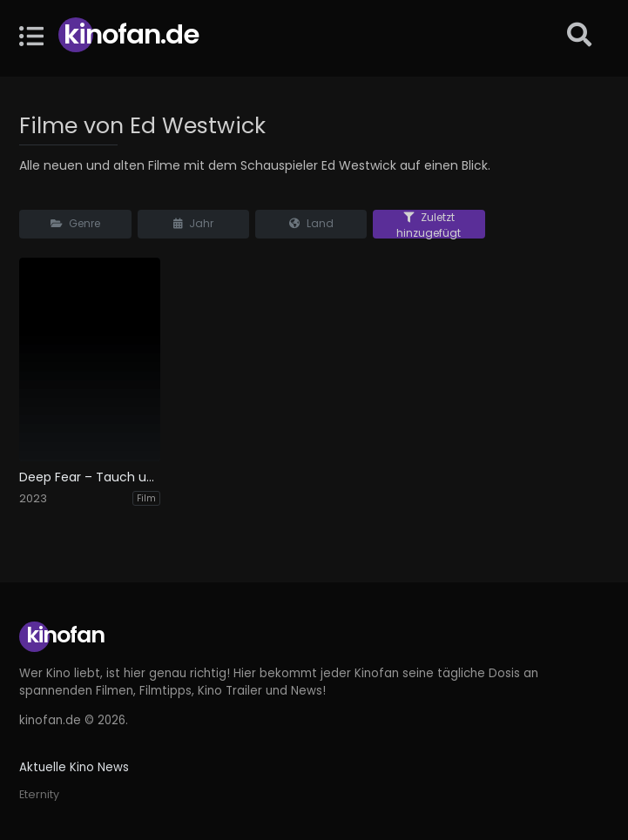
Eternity (39, 794)
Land (311, 223)
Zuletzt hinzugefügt (429, 224)
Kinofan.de (131, 34)
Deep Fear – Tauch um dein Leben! (89, 477)
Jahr (193, 223)
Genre (75, 223)
